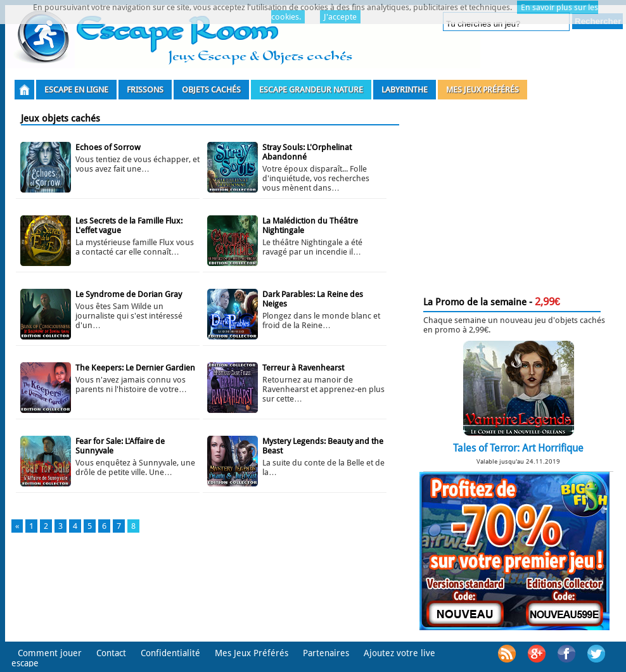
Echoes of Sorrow (108, 147)
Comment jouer (50, 653)
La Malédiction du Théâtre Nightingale (310, 225)
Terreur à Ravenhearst (303, 368)
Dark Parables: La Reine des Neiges (313, 299)
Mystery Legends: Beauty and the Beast (323, 446)
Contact (111, 653)
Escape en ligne (76, 90)
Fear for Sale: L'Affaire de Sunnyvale (120, 446)
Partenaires (326, 653)
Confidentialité (170, 653)
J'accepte (340, 17)
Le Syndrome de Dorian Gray (129, 294)
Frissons (145, 90)
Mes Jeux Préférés (482, 90)
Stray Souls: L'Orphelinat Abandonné (307, 152)
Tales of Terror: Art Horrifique (518, 448)
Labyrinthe (405, 90)
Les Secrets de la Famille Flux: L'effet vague (129, 225)
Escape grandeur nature (311, 90)
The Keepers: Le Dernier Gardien (135, 368)
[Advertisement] (514, 195)
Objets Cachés (211, 90)
